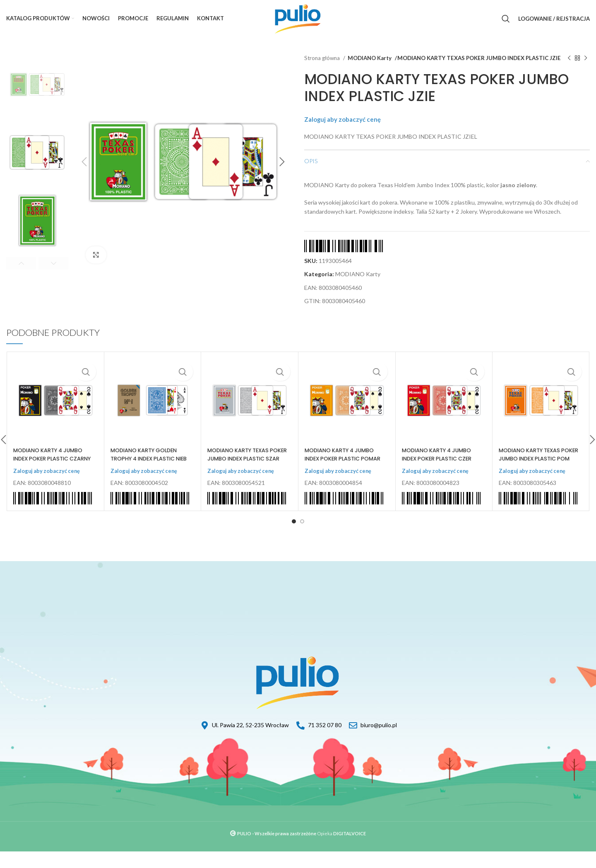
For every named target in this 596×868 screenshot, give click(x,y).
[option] (37, 85)
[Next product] (586, 63)
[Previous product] (569, 63)
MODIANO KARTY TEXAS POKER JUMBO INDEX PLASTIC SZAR (242, 467)
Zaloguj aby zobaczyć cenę (348, 128)
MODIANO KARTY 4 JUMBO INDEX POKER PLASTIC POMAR (344, 467)
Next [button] (53, 263)
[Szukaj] (506, 19)
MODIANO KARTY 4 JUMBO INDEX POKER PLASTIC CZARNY (52, 467)
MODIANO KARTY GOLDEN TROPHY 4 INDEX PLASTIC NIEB (148, 467)
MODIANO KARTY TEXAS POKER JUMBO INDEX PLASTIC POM (533, 467)
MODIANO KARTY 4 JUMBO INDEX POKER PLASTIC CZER (441, 463)
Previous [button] (21, 263)
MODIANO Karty (370, 58)
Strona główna (323, 58)
